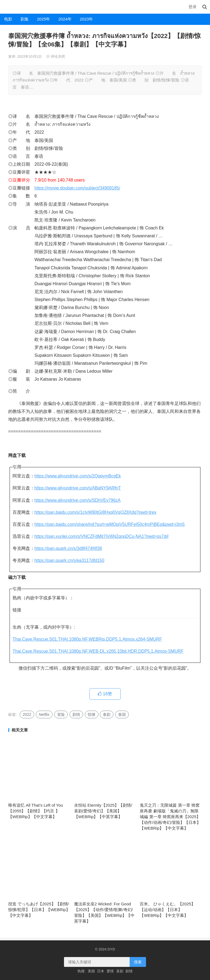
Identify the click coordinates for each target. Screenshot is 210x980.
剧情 (76, 714)
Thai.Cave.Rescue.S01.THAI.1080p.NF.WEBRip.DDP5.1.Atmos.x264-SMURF (87, 639)
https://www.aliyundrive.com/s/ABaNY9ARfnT (78, 488)
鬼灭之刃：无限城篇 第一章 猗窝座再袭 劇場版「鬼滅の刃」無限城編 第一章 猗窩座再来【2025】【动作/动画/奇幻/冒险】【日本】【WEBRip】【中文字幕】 (170, 817)
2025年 (43, 19)
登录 (192, 7)
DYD (6, 7)
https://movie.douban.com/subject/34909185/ (77, 188)
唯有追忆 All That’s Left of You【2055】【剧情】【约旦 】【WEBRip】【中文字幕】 (36, 811)
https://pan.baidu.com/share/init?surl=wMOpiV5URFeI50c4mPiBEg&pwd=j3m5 (110, 524)
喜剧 (120, 971)
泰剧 (107, 714)
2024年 (65, 19)
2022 (27, 714)
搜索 (138, 962)
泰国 (122, 714)
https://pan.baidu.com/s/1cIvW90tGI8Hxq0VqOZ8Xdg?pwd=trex (95, 512)
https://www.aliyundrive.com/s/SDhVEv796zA (78, 500)
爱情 (110, 971)
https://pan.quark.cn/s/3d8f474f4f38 (68, 548)
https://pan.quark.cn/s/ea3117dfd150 (69, 560)
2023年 (86, 19)
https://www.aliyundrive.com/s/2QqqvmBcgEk (78, 476)
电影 (8, 19)
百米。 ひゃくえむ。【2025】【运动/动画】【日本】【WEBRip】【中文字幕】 (167, 910)
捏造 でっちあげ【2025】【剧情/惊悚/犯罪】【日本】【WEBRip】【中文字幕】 (39, 910)
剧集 (25, 19)
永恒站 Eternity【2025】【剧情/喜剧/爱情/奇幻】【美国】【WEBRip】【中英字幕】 (103, 811)
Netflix (44, 714)
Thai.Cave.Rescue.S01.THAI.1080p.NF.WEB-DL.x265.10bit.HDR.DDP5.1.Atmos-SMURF (98, 651)
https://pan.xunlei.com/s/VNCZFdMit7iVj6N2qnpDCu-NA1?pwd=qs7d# (102, 536)
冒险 (61, 714)
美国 (91, 971)
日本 (101, 971)
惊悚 (92, 714)
